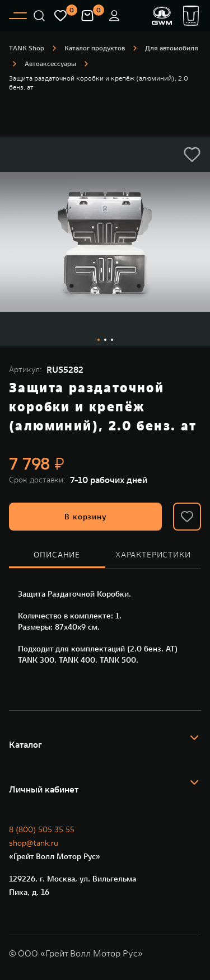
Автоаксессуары (50, 64)
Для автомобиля (172, 48)
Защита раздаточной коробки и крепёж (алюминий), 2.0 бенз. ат (99, 83)
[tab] (57, 555)
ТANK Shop (27, 48)
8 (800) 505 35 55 (42, 829)
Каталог (25, 744)
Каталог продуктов (95, 48)
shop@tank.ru (34, 843)
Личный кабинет (44, 789)
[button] (194, 744)
